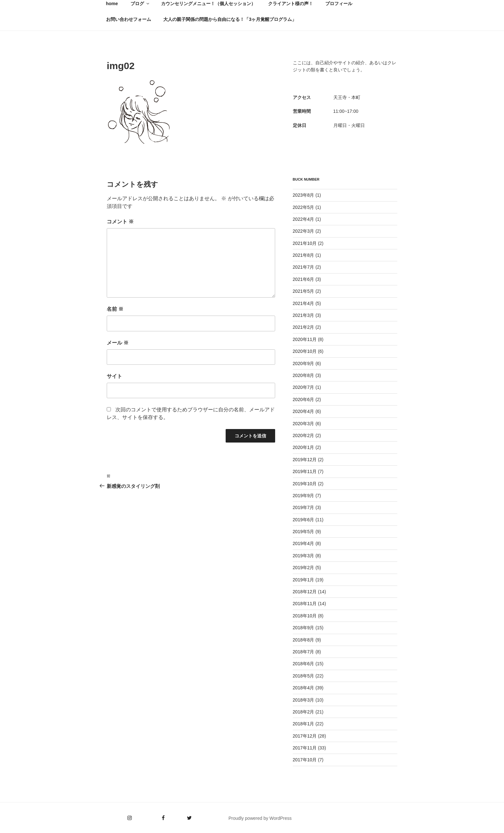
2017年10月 (305, 760)
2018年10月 (305, 616)
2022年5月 (304, 207)
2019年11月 (305, 471)
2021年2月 (304, 327)
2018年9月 (304, 628)
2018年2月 (304, 712)
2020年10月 (305, 351)
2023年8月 (304, 195)
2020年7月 (304, 387)
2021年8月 (304, 255)
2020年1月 (304, 447)
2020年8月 (304, 375)
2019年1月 (304, 580)
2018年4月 (304, 688)
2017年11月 (305, 748)
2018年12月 (305, 592)
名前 (115, 309)
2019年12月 (305, 460)
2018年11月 (305, 604)
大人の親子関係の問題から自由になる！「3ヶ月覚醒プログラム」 (230, 19)
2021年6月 (304, 279)
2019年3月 (304, 556)
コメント (120, 222)
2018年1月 (304, 724)
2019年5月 (304, 532)
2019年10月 (305, 484)
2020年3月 (304, 424)
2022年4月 (304, 219)
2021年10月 (305, 243)
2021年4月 (304, 303)
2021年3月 (304, 315)
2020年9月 (304, 363)
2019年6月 (304, 520)
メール (118, 343)
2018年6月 (304, 664)
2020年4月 (304, 411)
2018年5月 (304, 676)
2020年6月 (304, 399)
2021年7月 (304, 267)
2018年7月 (304, 652)
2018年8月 (304, 640)
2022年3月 (304, 231)
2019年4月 (304, 543)
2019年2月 (304, 568)
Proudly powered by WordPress (260, 818)
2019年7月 (304, 507)
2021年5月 (304, 291)
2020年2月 (304, 435)
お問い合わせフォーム (129, 19)
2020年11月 (305, 339)
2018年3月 (304, 700)
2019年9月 (304, 496)
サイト (114, 376)
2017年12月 (305, 736)
